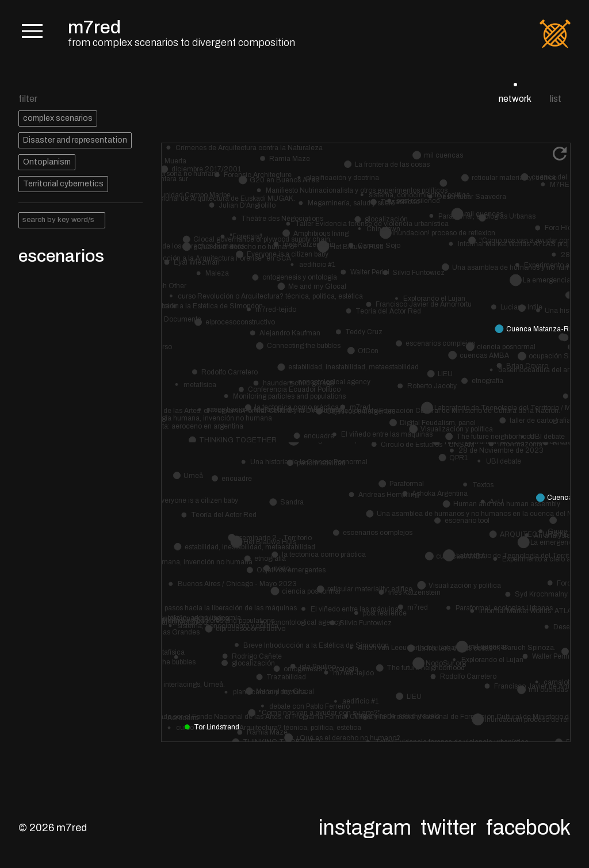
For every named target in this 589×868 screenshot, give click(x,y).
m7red (94, 27)
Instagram (365, 828)
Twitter (449, 828)
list (556, 99)
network (515, 99)
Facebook (528, 828)
